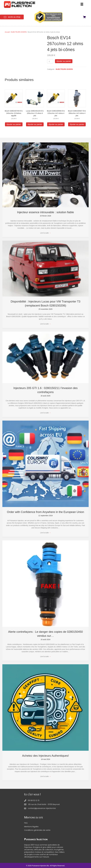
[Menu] (82, 4)
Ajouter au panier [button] (14, 124)
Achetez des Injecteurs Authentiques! (46, 756)
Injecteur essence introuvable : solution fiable (46, 212)
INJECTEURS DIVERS (19, 32)
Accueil (7, 32)
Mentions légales (31, 827)
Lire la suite (45, 233)
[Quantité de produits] (50, 61)
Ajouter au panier (64, 61)
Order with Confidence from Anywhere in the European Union (45, 512)
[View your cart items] (86, 17)
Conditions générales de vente (37, 830)
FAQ (26, 823)
